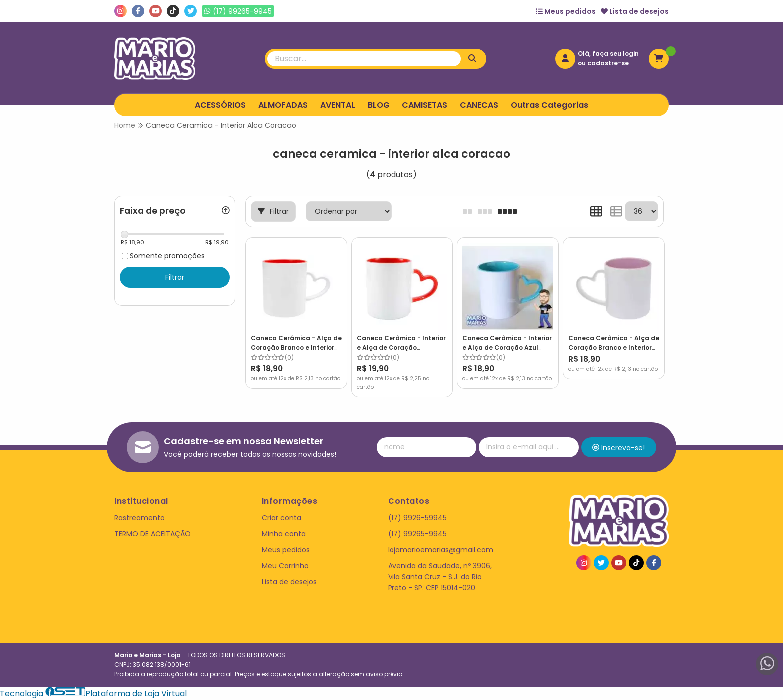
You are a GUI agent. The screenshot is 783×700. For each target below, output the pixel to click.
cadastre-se (608, 63)
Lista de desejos (635, 11)
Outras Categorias (550, 105)
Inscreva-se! (618, 448)
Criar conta (281, 518)
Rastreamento (140, 518)
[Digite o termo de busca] (364, 59)
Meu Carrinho (285, 566)
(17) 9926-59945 (417, 518)
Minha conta (284, 534)
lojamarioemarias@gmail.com (441, 550)
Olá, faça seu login (608, 54)
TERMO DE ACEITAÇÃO (153, 534)
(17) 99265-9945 (417, 534)
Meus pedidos (566, 11)
